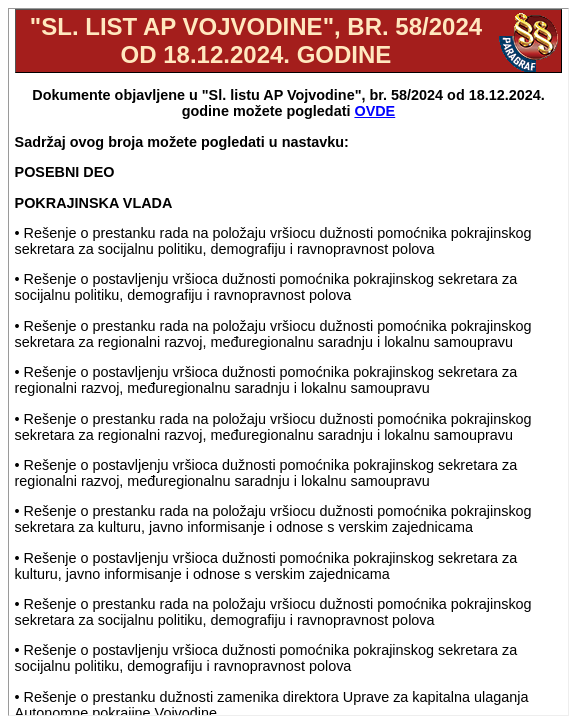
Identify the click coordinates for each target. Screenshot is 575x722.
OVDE (374, 111)
